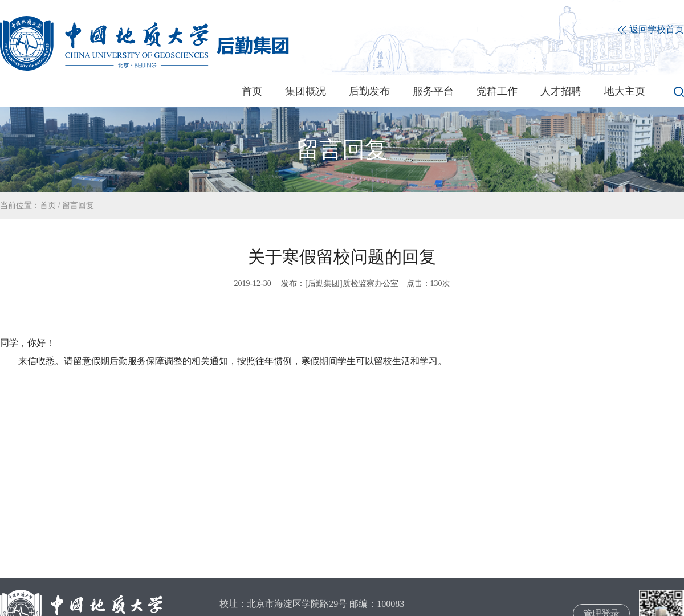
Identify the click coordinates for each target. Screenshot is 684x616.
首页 (252, 91)
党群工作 (497, 91)
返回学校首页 (651, 30)
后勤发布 (369, 91)
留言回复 (78, 205)
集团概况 (306, 91)
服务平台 (433, 91)
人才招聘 (561, 91)
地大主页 (625, 91)
